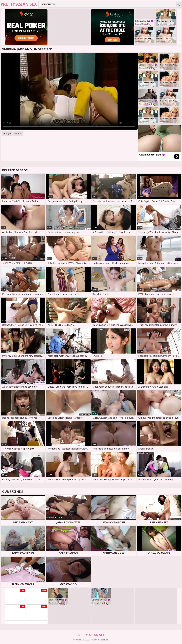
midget (7, 133)
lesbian (18, 133)
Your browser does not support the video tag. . (69, 91)
